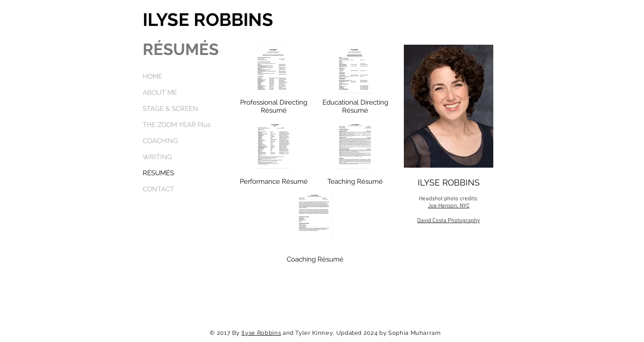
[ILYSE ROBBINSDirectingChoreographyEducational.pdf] (355, 71)
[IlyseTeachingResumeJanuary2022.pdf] (355, 146)
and (288, 333)
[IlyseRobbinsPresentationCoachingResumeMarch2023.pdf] (315, 217)
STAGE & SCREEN (170, 109)
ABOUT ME (160, 93)
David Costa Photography (449, 221)
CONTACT (158, 189)
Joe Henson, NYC (449, 206)
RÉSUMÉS (158, 173)
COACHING (160, 141)
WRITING (157, 157)
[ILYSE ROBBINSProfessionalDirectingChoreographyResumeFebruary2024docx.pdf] (274, 71)
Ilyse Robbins (261, 333)
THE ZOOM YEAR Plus (177, 125)
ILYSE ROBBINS (208, 19)
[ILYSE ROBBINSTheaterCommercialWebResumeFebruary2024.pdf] (274, 146)
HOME (153, 76)
